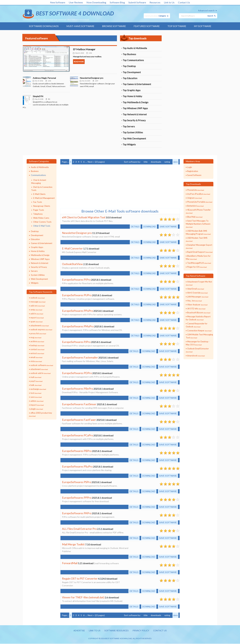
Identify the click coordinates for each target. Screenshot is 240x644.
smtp (36, 310)
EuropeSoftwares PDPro (77, 373)
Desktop (35, 231)
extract (37, 353)
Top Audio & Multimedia (135, 48)
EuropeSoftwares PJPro (76, 342)
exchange (38, 389)
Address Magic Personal (44, 78)
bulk (36, 385)
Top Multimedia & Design (136, 103)
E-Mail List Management (44, 198)
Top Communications (133, 60)
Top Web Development (134, 139)
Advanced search (206, 10)
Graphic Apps (37, 247)
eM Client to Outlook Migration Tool (84, 218)
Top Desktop (129, 66)
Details (134, 227)
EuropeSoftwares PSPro (77, 482)
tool (36, 393)
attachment (39, 369)
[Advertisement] (188, 55)
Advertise (78, 631)
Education (35, 239)
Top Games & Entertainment (137, 84)
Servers (34, 271)
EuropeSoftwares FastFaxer (79, 420)
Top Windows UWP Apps (135, 109)
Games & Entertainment (42, 243)
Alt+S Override (197, 293)
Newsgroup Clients (42, 206)
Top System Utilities (133, 133)
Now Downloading (96, 2)
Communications (38, 175)
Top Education (130, 78)
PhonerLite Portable (200, 202)
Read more (79, 62)
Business (35, 171)
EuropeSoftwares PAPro (77, 513)
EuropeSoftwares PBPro (77, 451)
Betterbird (195, 206)
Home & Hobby (38, 251)
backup (37, 346)
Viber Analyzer (197, 305)
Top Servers (129, 127)
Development (37, 235)
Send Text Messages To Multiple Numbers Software (198, 224)
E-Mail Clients (39, 194)
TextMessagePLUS (199, 263)
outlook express (41, 330)
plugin (37, 409)
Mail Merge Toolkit (73, 545)
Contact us (161, 631)
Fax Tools (38, 202)
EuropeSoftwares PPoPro (77, 311)
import (37, 405)
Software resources (116, 631)
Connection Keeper (199, 331)
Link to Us (169, 2)
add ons (38, 306)
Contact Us (184, 2)
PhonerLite (196, 190)
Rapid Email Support (200, 252)
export (37, 318)
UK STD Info (196, 309)
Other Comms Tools (42, 222)
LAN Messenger (198, 297)
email (36, 357)
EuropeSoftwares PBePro (78, 389)
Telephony (38, 214)
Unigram (195, 198)
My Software (203, 26)
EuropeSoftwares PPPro (77, 498)
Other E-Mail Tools (42, 226)
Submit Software (137, 2)
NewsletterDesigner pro (92, 78)
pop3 (37, 381)
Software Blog (117, 2)
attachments (40, 326)
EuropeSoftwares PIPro (76, 280)
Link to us (94, 631)
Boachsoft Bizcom (199, 313)
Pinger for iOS (197, 267)
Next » (91, 162)
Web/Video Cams (41, 218)
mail (36, 377)
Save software (168, 227)
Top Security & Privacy (134, 121)
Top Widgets (129, 145)
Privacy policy (141, 631)
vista (36, 361)
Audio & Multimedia (40, 167)
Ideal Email (196, 289)
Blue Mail (195, 217)
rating (167, 162)
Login (190, 167)
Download (149, 227)
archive (37, 342)
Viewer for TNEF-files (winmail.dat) (83, 598)
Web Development (39, 279)
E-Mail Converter (72, 249)
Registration (193, 171)
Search (210, 16)
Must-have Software (80, 26)
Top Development (132, 72)
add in (37, 314)
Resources (155, 2)
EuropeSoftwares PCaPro (77, 436)
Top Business (129, 54)
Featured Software (147, 26)
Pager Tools (39, 210)
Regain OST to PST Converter (80, 579)
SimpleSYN (38, 96)
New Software (58, 2)
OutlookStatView (72, 264)
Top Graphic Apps (132, 91)
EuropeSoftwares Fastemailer (80, 358)
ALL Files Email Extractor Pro (79, 529)
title (146, 162)
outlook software (42, 365)
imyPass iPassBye (199, 194)
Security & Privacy (39, 267)
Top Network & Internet (135, 115)
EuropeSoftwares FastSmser (79, 404)
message (38, 302)
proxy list (38, 334)
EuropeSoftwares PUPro (77, 295)
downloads (156, 162)
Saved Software (194, 175)
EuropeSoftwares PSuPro (77, 467)
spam (37, 322)
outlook (38, 298)
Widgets (35, 283)
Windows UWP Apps (40, 259)
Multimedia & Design (40, 255)
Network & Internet (40, 263)
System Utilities (38, 275)
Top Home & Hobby (132, 96)
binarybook (196, 356)
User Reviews (76, 2)
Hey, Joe (195, 301)
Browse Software (114, 26)
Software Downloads (43, 26)
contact (37, 349)
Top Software (177, 26)
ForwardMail (70, 563)
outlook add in (41, 373)
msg (36, 338)
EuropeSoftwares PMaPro (78, 327)
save (36, 397)
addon (37, 401)
